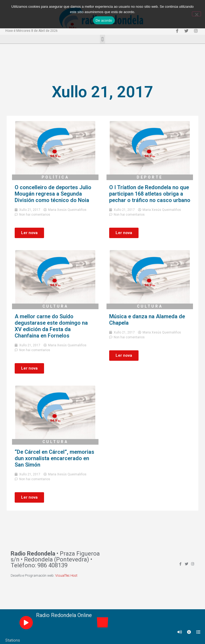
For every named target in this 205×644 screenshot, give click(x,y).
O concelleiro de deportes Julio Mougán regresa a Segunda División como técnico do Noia (53, 194)
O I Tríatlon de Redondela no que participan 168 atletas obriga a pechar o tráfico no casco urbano (150, 194)
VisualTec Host (66, 575)
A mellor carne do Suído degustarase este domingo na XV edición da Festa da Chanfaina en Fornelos (51, 326)
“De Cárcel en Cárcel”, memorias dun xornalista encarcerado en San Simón (54, 458)
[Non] (196, 14)
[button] (102, 39)
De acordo (104, 20)
